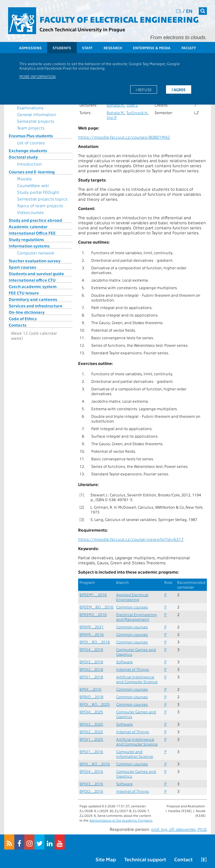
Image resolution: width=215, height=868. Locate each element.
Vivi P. (112, 117)
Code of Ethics (23, 319)
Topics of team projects (40, 206)
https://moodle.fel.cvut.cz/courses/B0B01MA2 (124, 137)
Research (113, 48)
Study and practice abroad (35, 220)
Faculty (189, 48)
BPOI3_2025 (91, 724)
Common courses (132, 607)
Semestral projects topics (42, 199)
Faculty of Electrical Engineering (119, 19)
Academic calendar (28, 227)
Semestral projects (36, 121)
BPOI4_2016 (91, 771)
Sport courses (22, 267)
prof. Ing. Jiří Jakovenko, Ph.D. (179, 829)
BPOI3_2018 (91, 662)
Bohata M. (116, 105)
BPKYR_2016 (92, 634)
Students (62, 48)
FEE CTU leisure (24, 293)
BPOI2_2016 (91, 791)
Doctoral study (23, 157)
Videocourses (30, 212)
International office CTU (32, 280)
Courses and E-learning (32, 172)
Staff (87, 48)
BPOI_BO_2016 (95, 764)
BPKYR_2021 (92, 627)
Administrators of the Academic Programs (121, 820)
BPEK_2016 (90, 689)
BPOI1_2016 (91, 752)
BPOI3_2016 (91, 784)
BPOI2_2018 (91, 669)
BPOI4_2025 (91, 712)
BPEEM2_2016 (93, 615)
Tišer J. (132, 105)
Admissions (30, 48)
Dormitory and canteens (33, 299)
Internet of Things (133, 669)
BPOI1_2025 (91, 739)
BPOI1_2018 (91, 677)
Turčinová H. (137, 113)
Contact (183, 859)
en (189, 11)
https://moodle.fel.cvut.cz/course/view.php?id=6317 (131, 539)
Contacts (17, 325)
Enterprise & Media (152, 48)
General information (37, 114)
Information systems (29, 246)
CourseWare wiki (33, 185)
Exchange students (28, 150)
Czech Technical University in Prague (82, 29)
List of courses (31, 143)
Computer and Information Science (135, 754)
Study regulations (26, 239)
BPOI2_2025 (91, 732)
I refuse (144, 89)
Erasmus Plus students (31, 136)
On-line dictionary (27, 312)
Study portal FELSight (38, 192)
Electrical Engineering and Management (136, 617)
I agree (179, 89)
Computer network (36, 253)
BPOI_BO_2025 (95, 704)
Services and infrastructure (36, 306)
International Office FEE (32, 233)
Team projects (31, 128)
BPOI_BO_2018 (95, 642)
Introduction (29, 164)
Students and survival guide (36, 273)
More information (38, 76)
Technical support (145, 859)
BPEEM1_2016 (93, 595)
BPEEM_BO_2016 (96, 607)
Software (124, 662)
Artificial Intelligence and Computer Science (137, 679)
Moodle (24, 179)
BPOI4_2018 (91, 649)
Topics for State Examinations (32, 105)
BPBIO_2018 (91, 697)
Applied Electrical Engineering (132, 597)
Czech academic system (33, 286)
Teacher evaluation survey (35, 261)
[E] (204, 859)
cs (178, 11)
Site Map (106, 859)
